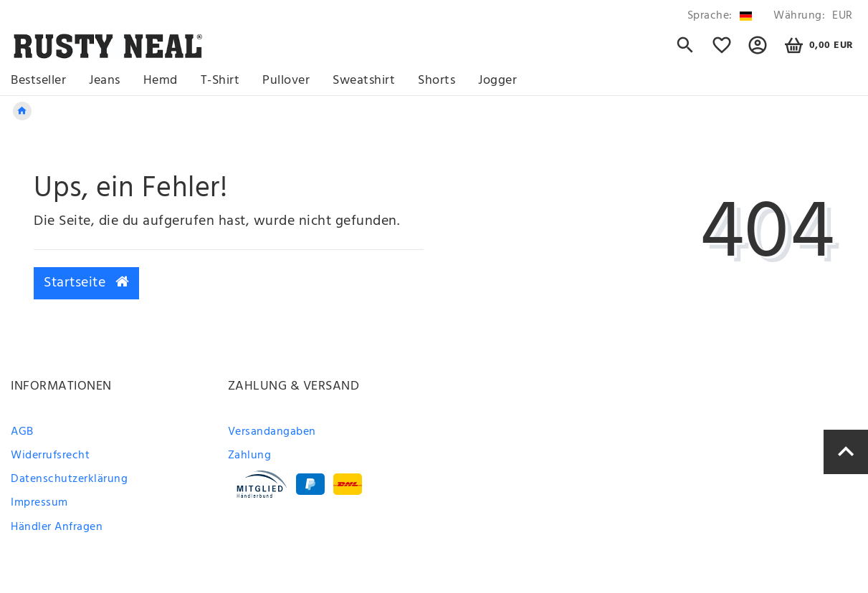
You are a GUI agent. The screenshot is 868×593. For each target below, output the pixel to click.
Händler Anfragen (57, 527)
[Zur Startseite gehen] (22, 111)
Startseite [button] (86, 283)
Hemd (161, 81)
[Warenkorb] (817, 45)
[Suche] (686, 52)
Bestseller (38, 81)
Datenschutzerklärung (69, 479)
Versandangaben (272, 432)
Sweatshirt (364, 81)
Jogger (497, 81)
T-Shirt (220, 81)
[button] (758, 52)
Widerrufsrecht (50, 455)
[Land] (720, 16)
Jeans (105, 81)
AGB (22, 432)
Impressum (39, 503)
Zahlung (250, 455)
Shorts (437, 81)
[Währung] (811, 16)
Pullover (286, 81)
